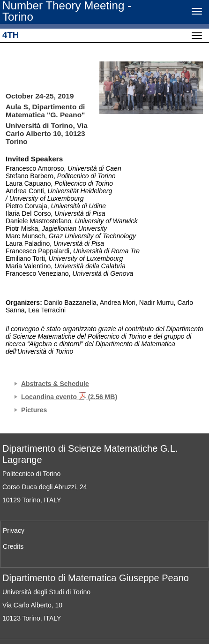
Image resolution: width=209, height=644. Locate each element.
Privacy (14, 530)
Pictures (34, 410)
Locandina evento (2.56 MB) (69, 397)
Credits (13, 546)
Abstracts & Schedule (55, 384)
